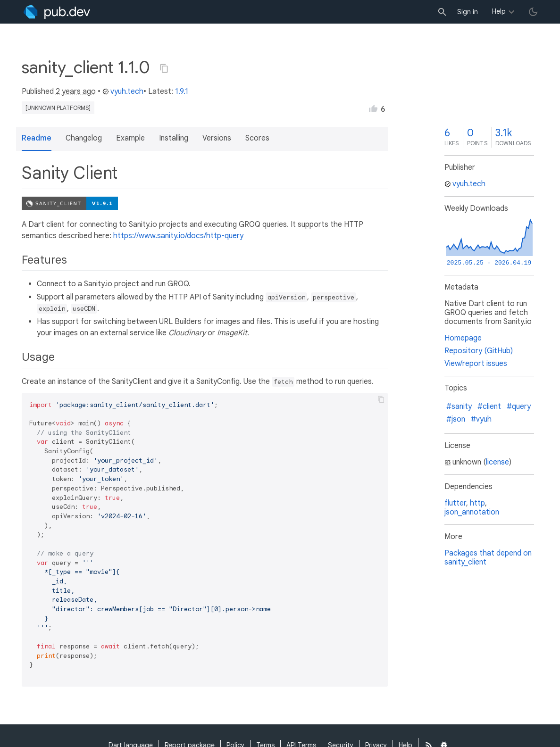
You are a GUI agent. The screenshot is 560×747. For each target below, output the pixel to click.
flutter (455, 503)
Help (499, 11)
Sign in (468, 12)
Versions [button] (217, 138)
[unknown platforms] (58, 108)
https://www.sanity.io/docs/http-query (178, 236)
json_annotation (472, 512)
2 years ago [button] (76, 91)
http (477, 503)
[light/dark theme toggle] (533, 12)
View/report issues (476, 364)
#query (519, 407)
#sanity (459, 407)
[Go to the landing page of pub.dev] (57, 12)
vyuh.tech (123, 91)
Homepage (463, 338)
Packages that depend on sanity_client (488, 558)
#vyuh (481, 419)
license (497, 462)
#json (456, 419)
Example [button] (130, 138)
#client (489, 407)
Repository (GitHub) (479, 351)
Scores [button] (257, 138)
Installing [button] (174, 138)
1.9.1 (182, 91)
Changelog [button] (84, 138)
